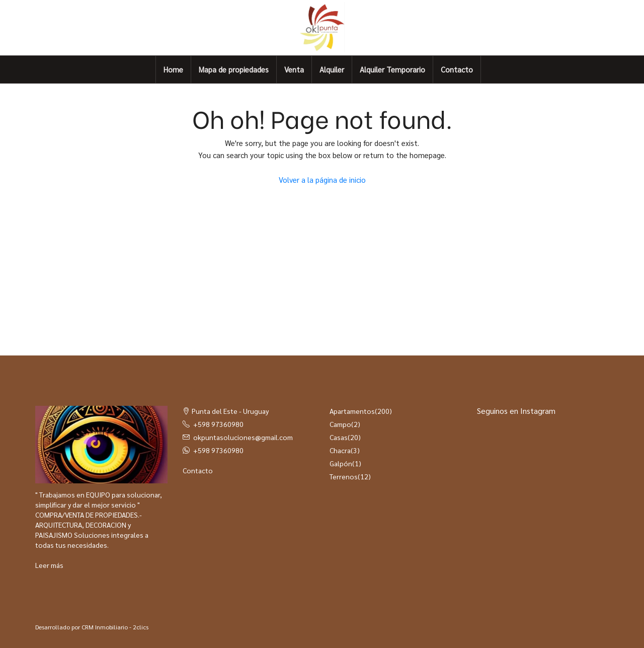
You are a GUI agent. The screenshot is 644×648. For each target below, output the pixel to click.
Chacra (340, 450)
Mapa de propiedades (234, 69)
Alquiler (332, 69)
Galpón (341, 463)
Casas (339, 437)
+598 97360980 (218, 424)
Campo (340, 424)
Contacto (457, 69)
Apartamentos (352, 411)
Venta (294, 69)
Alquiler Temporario (392, 69)
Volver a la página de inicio (322, 179)
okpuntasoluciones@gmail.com (243, 437)
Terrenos (344, 476)
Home (173, 69)
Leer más (49, 565)
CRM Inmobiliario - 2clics (115, 627)
